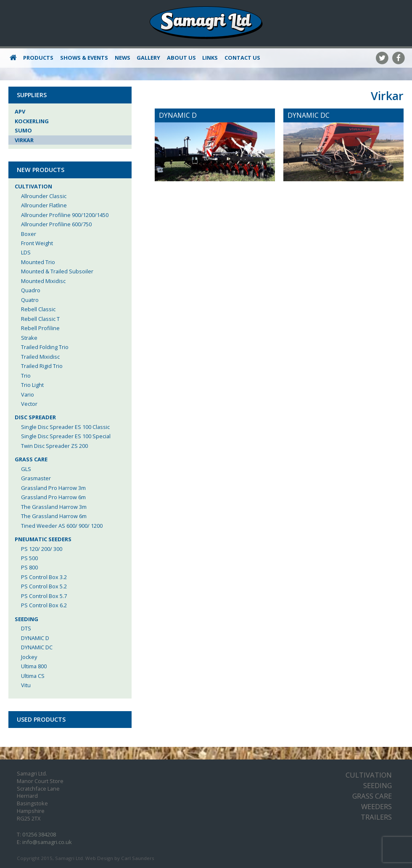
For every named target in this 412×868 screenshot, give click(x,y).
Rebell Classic (38, 309)
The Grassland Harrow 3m (54, 507)
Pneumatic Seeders (43, 539)
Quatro (30, 300)
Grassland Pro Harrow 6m (53, 497)
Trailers (376, 817)
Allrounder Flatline (44, 205)
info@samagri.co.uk (47, 842)
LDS (26, 252)
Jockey (29, 657)
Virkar (24, 140)
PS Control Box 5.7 (44, 596)
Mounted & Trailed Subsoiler (57, 271)
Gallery (148, 58)
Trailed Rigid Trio (42, 366)
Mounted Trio (38, 262)
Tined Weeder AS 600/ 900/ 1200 (62, 526)
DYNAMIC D (35, 638)
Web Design (99, 858)
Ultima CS (33, 676)
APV (20, 111)
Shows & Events (84, 58)
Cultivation (33, 186)
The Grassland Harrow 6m (54, 516)
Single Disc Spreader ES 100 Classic (65, 427)
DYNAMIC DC (37, 647)
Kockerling (32, 121)
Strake (29, 338)
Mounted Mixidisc (43, 281)
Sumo (23, 130)
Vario (28, 394)
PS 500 (29, 558)
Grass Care (31, 459)
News (123, 58)
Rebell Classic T (40, 319)
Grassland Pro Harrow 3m (53, 488)
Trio (26, 376)
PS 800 (29, 567)
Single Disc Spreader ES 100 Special (66, 436)
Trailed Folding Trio (45, 347)
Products (38, 58)
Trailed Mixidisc (40, 357)
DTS (26, 628)
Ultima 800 (34, 666)
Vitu (26, 685)
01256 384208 (39, 834)
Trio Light (32, 385)
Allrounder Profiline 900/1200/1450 (65, 215)
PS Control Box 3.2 (44, 577)
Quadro (31, 290)
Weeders (376, 806)
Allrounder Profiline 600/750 (56, 224)
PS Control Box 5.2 (44, 586)
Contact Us (242, 58)
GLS (26, 469)
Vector (29, 404)
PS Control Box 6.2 (44, 605)
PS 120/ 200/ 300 (42, 549)
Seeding (26, 619)
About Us (181, 58)
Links (210, 58)
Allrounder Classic (44, 196)
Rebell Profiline (40, 328)
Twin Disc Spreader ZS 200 (54, 446)
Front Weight (37, 243)
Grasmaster (36, 478)
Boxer (29, 234)
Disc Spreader (35, 417)
